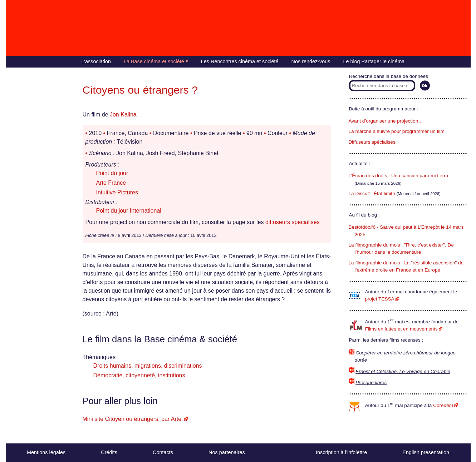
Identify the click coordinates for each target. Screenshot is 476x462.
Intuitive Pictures (117, 192)
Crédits (109, 452)
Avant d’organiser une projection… (386, 121)
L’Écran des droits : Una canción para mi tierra (399, 176)
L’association (96, 61)
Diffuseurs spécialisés (372, 142)
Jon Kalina (123, 115)
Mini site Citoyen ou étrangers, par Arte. (133, 419)
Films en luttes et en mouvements (401, 329)
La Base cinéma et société (154, 61)
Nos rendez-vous (311, 61)
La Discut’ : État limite (372, 193)
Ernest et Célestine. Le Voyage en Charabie (403, 371)
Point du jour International (129, 211)
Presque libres (371, 382)
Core (443, 405)
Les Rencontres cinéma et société (240, 61)
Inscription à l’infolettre (341, 452)
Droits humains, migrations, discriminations (148, 366)
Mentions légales (46, 452)
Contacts (163, 452)
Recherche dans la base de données (389, 76)
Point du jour (112, 173)
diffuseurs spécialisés (293, 222)
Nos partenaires (227, 452)
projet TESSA (380, 299)
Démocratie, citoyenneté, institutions (139, 375)
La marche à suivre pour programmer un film (397, 131)
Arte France (111, 183)
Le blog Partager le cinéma (374, 61)
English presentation (426, 452)
